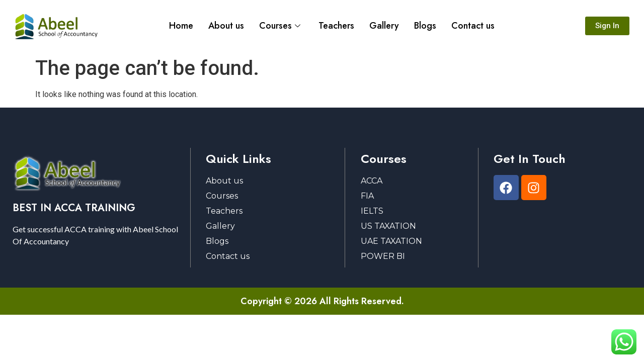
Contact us (473, 26)
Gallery (384, 26)
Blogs (425, 26)
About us (226, 26)
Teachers (336, 26)
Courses (280, 26)
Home (181, 26)
